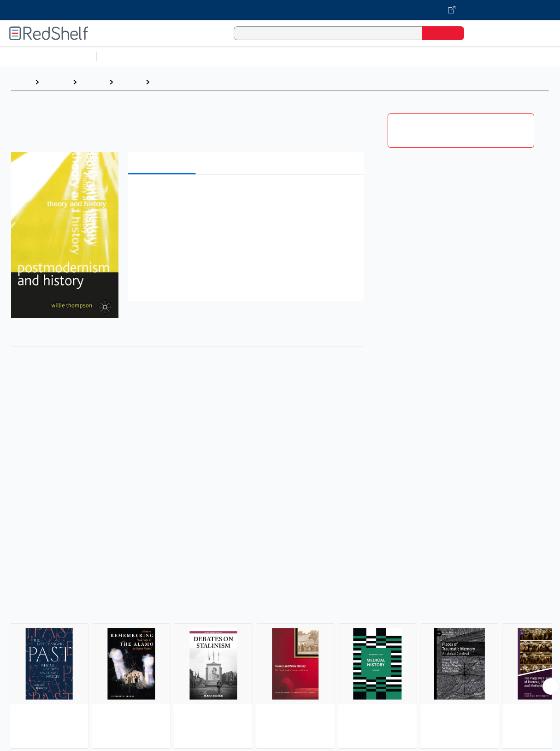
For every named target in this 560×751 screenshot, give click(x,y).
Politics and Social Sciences (454, 56)
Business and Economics (358, 56)
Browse (56, 82)
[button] (248, 196)
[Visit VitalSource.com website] (280, 10)
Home (21, 82)
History (93, 82)
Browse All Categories (48, 56)
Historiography (180, 82)
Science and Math (181, 56)
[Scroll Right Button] (551, 686)
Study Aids (124, 56)
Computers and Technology (263, 56)
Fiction (521, 56)
